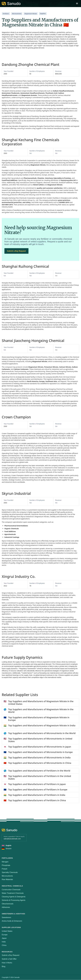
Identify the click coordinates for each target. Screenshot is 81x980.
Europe (5, 935)
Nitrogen (5, 862)
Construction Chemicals (11, 890)
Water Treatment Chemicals (13, 893)
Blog (4, 967)
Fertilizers (6, 14)
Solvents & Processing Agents (14, 900)
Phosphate (6, 865)
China (4, 945)
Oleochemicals (8, 904)
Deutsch (9, 849)
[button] (77, 4)
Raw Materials (7, 879)
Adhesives (6, 907)
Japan (4, 938)
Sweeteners (6, 917)
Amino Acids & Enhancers (12, 921)
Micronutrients (17, 14)
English (9, 845)
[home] (11, 4)
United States (7, 931)
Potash (5, 869)
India (4, 942)
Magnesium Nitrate (31, 14)
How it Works (7, 963)
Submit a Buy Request (16, 251)
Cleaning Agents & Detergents (14, 897)
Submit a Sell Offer (9, 959)
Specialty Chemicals (10, 872)
